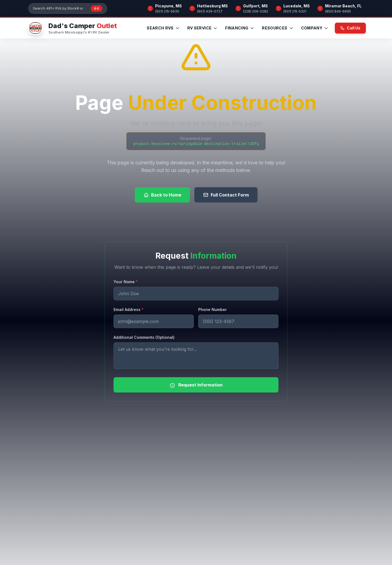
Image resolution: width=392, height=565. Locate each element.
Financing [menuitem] (240, 28)
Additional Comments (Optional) (144, 337)
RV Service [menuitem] (203, 28)
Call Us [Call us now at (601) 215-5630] (350, 28)
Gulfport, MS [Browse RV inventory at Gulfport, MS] (255, 6)
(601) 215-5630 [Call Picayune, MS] (167, 11)
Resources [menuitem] (278, 28)
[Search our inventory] (60, 8)
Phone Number (212, 309)
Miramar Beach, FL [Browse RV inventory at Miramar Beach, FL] (343, 6)
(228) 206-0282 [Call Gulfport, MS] (256, 11)
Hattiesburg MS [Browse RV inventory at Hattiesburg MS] (212, 6)
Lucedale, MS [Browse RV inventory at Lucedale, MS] (297, 6)
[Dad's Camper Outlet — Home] (71, 28)
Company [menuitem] (315, 28)
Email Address (128, 309)
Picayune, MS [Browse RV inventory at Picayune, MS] (169, 6)
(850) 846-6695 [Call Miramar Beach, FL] (338, 11)
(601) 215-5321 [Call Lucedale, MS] (295, 11)
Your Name (126, 282)
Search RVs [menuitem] (163, 28)
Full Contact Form (226, 195)
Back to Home (162, 195)
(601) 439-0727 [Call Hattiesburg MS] (210, 11)
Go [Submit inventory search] (97, 8)
